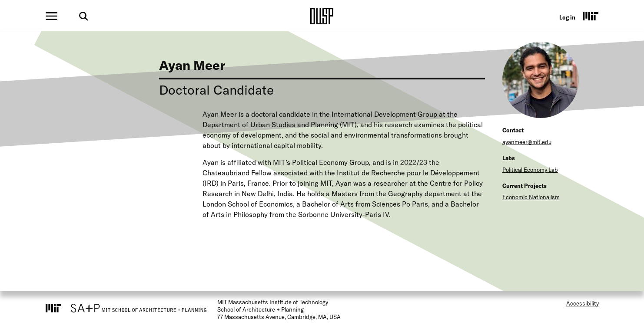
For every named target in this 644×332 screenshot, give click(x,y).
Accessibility (583, 303)
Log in (567, 17)
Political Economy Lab (530, 170)
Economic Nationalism (531, 197)
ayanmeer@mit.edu (527, 142)
